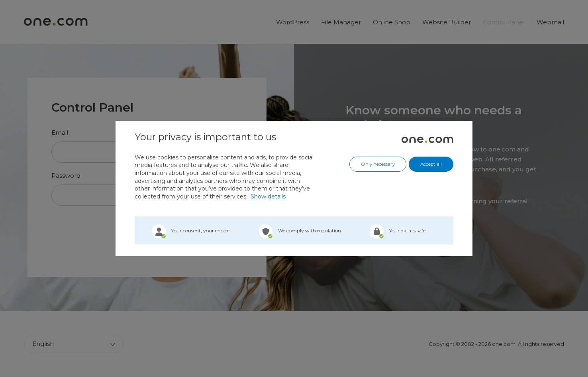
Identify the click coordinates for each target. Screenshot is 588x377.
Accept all (431, 164)
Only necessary (378, 164)
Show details (268, 196)
